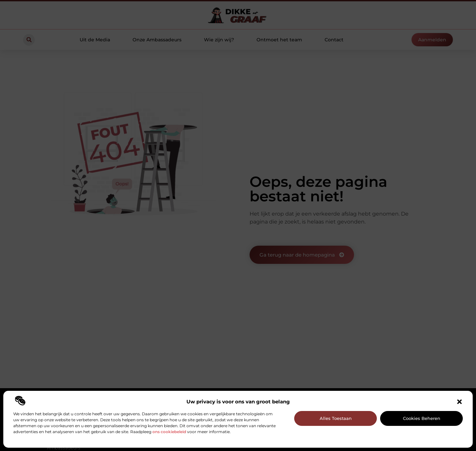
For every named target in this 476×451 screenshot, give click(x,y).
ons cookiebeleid (169, 432)
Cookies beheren (422, 418)
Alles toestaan (336, 418)
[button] (459, 402)
